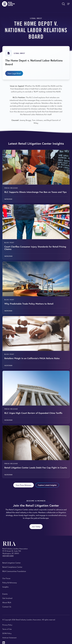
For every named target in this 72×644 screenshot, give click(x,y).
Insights (5, 587)
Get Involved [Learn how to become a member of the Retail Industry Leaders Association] (7, 598)
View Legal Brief (14, 73)
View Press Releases (24, 485)
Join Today (36, 526)
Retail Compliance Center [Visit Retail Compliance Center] (12, 567)
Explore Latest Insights (47, 485)
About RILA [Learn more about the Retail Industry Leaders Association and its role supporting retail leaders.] (7, 602)
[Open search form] (63, 4)
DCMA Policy (7, 633)
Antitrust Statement (9, 638)
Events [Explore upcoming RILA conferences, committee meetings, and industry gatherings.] (5, 594)
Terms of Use (7, 629)
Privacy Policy (7, 625)
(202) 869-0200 (8, 556)
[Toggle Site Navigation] (69, 4)
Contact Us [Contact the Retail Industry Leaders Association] (7, 607)
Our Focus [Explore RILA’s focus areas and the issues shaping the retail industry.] (6, 578)
